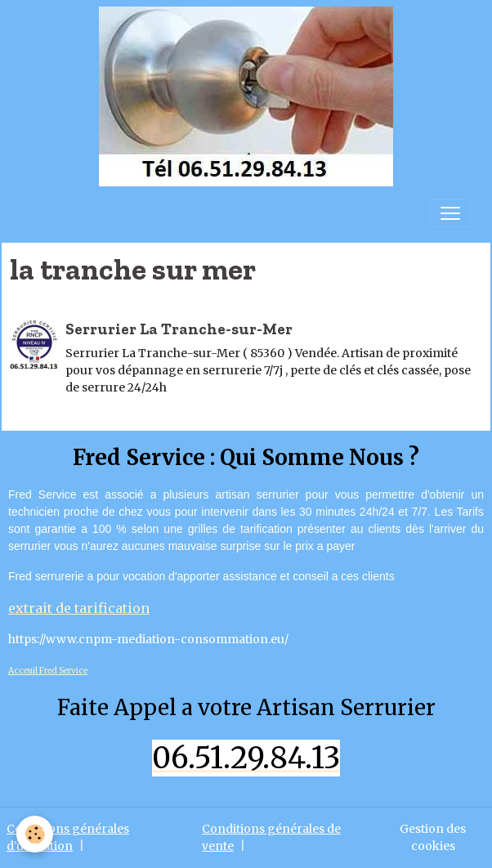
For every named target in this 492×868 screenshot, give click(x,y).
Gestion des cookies (433, 837)
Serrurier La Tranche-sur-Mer (179, 329)
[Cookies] (35, 834)
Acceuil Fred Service (48, 671)
